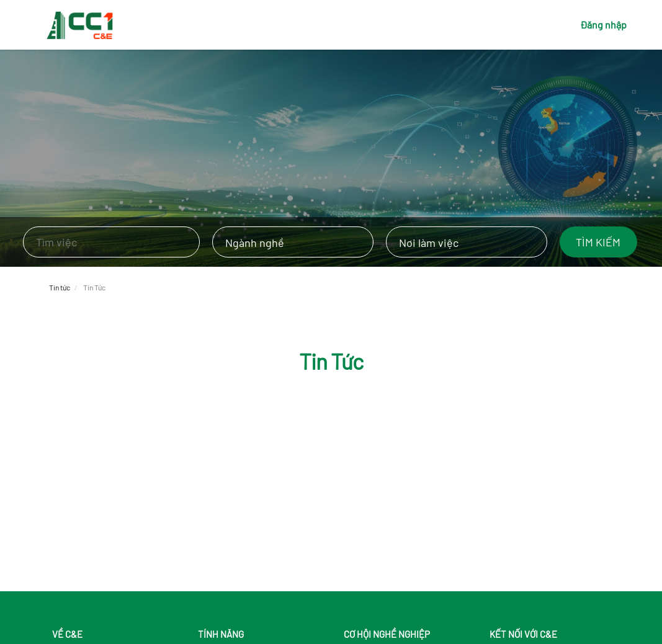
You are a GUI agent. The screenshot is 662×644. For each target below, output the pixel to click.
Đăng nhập (603, 25)
